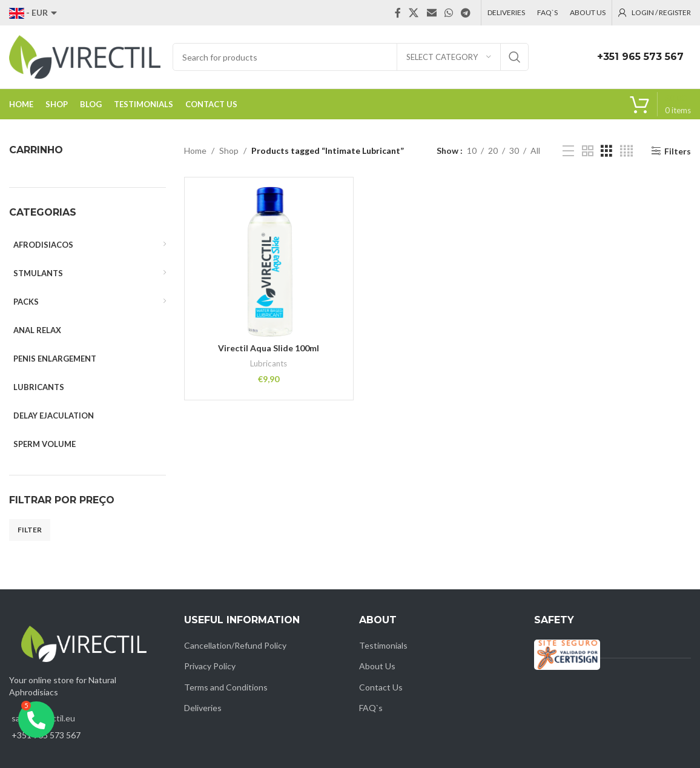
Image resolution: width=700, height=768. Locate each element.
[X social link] (414, 13)
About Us (377, 666)
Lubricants (269, 363)
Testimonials (383, 645)
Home (195, 151)
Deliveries (203, 708)
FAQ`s (371, 708)
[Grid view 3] (606, 151)
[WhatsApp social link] (448, 13)
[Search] (351, 57)
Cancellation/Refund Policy (235, 645)
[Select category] (449, 57)
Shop (229, 151)
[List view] (568, 151)
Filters (678, 151)
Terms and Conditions (226, 687)
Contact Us (381, 687)
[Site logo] (85, 56)
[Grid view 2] (588, 151)
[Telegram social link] (466, 13)
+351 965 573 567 (640, 57)
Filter (30, 530)
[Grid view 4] (626, 151)
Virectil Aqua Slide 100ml (269, 348)
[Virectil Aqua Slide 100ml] (269, 262)
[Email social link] (431, 13)
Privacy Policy (210, 666)
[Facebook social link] (398, 13)
